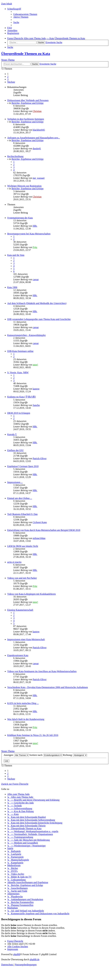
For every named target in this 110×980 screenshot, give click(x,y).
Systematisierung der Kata (20, 218)
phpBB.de (35, 959)
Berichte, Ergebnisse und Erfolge (27, 103)
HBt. (35, 226)
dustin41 (37, 149)
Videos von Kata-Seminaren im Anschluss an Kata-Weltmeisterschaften (42, 671)
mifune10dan (39, 538)
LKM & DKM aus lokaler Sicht (23, 546)
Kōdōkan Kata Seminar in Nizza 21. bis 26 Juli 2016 (33, 735)
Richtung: (75, 755)
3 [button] (8, 79)
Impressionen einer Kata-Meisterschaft (26, 639)
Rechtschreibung (15, 156)
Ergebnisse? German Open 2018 (23, 466)
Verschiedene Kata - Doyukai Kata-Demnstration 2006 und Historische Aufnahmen (48, 687)
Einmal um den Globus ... (20, 498)
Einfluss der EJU (15, 450)
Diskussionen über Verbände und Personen (28, 100)
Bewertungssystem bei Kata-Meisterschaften (29, 234)
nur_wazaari (39, 178)
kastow (36, 389)
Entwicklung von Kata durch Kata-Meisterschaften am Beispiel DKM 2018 (44, 530)
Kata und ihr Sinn (16, 255)
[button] (11, 82)
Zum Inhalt (7, 4)
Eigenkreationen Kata (18, 655)
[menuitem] (25, 14)
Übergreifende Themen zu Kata (26, 54)
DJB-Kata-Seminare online (20, 351)
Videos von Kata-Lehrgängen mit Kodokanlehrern (31, 594)
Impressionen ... (15, 482)
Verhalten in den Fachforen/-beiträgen (26, 119)
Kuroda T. (12, 434)
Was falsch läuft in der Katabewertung (26, 719)
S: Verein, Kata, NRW (18, 373)
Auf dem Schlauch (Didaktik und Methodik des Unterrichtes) (37, 303)
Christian (37, 111)
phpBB (17, 954)
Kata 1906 (12, 287)
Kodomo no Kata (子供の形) (22, 397)
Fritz (35, 247)
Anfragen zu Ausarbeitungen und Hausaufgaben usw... (33, 138)
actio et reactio (14, 562)
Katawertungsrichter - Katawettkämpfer (26, 335)
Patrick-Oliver (40, 458)
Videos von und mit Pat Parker (22, 578)
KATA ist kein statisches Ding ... (23, 703)
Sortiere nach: (46, 755)
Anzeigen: (16, 755)
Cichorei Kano (40, 522)
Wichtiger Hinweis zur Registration (24, 186)
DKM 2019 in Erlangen (19, 413)
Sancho (36, 405)
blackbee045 (39, 130)
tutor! (35, 365)
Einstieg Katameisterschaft (20, 610)
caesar (36, 279)
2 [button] (8, 77)
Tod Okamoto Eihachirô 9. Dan (22, 514)
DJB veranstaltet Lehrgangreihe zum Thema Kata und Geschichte (39, 319)
